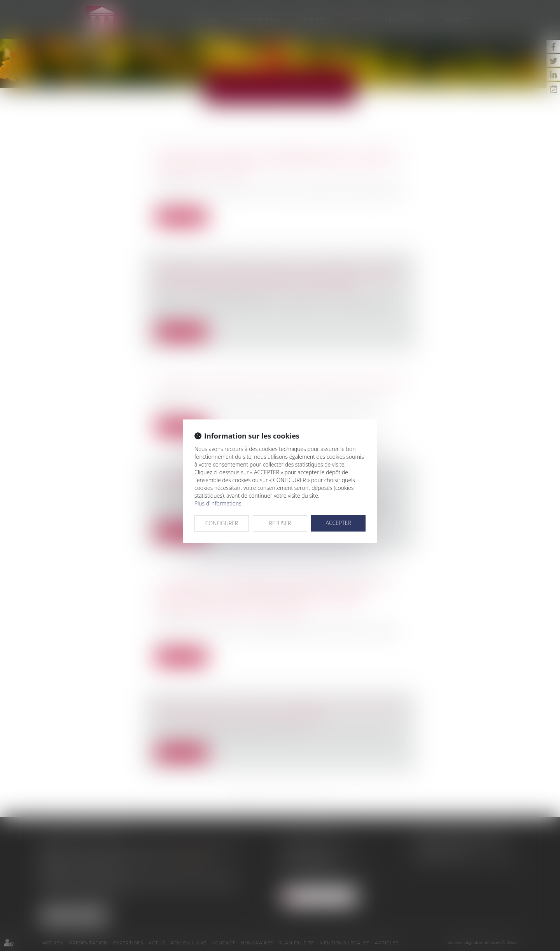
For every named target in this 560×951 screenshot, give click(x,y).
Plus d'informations (218, 503)
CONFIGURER (222, 523)
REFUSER (280, 523)
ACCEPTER (338, 523)
